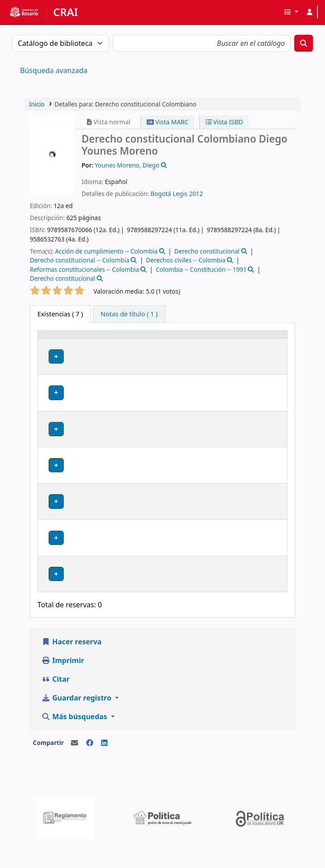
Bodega (96, 372)
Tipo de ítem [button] (49, 347)
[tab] (129, 314)
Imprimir (63, 687)
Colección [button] (150, 356)
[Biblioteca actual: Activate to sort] (104, 347)
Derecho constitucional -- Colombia (80, 260)
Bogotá (161, 194)
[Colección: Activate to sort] (156, 347)
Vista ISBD (224, 122)
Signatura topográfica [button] (203, 351)
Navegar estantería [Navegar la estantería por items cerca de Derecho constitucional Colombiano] (216, 381)
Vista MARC (168, 122)
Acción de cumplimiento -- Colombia (106, 251)
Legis (180, 194)
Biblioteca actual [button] (96, 351)
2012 (196, 194)
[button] (291, 12)
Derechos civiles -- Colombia (186, 260)
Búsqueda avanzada (54, 70)
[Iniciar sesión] (309, 12)
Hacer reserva (72, 668)
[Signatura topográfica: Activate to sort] (216, 347)
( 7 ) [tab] (60, 314)
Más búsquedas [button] (75, 743)
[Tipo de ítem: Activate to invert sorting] (57, 347)
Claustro (97, 408)
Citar (56, 705)
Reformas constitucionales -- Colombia (84, 269)
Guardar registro (77, 724)
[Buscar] (304, 43)
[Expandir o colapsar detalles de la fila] (269, 383)
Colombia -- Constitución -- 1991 (201, 269)
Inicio (37, 104)
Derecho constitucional (207, 251)
